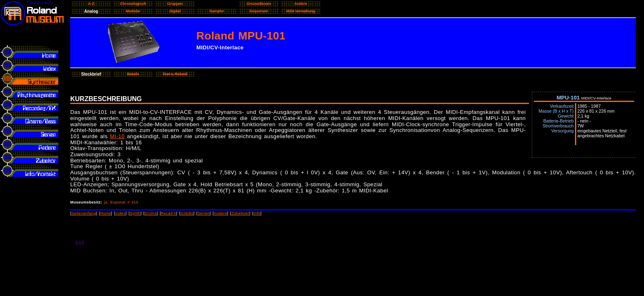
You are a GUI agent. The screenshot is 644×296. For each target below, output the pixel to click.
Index (121, 213)
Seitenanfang (84, 213)
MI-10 (117, 136)
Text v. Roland (175, 74)
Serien (204, 213)
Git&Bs (187, 213)
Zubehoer (240, 213)
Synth (135, 213)
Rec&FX (169, 213)
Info (257, 213)
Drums (151, 213)
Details (133, 74)
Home (106, 213)
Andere (221, 213)
